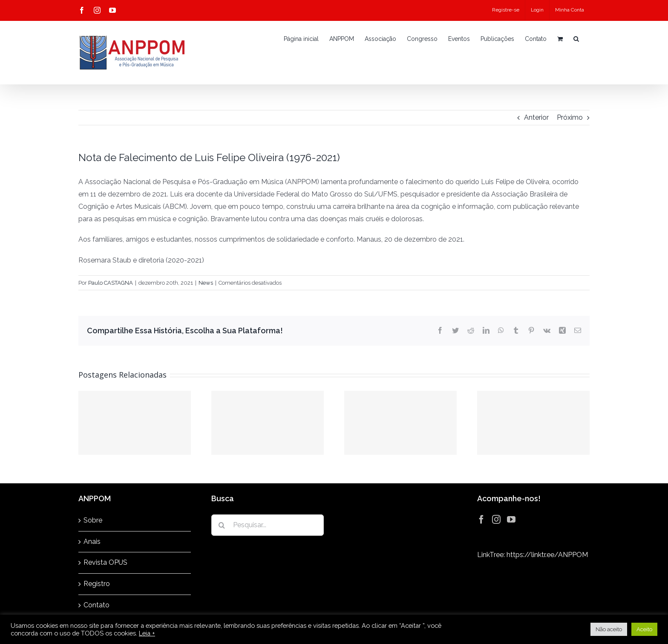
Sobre (93, 520)
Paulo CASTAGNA (111, 283)
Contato (96, 605)
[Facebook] (481, 520)
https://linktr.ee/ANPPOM (547, 555)
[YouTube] (511, 520)
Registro (97, 584)
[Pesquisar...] (268, 525)
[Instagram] (496, 520)
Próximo (570, 117)
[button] (576, 39)
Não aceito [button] (609, 629)
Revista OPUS (105, 562)
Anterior (536, 117)
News (206, 283)
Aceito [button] (644, 629)
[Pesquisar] (222, 525)
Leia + (147, 633)
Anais (92, 541)
